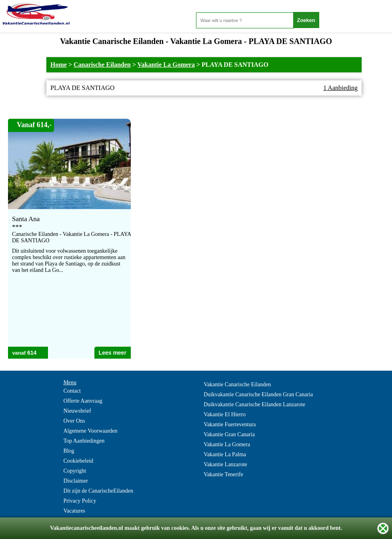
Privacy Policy (80, 501)
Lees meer (113, 353)
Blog (69, 451)
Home (59, 65)
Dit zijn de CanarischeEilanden (98, 491)
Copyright (75, 471)
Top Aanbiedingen (84, 441)
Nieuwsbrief (77, 411)
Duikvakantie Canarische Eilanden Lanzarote (254, 404)
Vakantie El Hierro (225, 414)
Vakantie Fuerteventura (230, 424)
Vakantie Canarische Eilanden (237, 384)
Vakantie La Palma (225, 454)
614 (32, 353)
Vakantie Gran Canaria (229, 434)
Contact (72, 391)
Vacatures (74, 511)
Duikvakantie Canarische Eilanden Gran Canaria (258, 394)
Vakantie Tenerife (223, 474)
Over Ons (74, 421)
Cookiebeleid (78, 461)
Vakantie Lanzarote (225, 464)
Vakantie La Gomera (166, 65)
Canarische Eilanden (102, 65)
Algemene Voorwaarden (90, 431)
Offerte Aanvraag (83, 401)
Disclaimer (75, 481)
